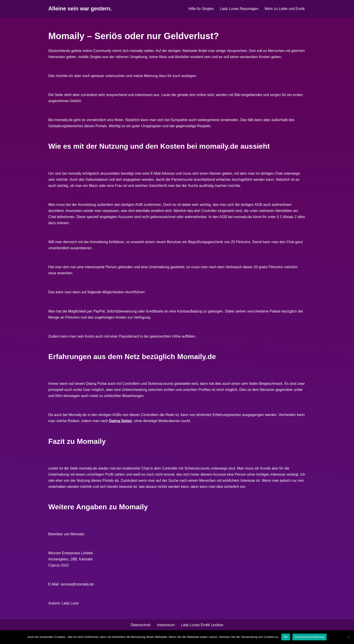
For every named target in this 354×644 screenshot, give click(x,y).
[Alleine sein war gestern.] (80, 9)
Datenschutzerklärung (309, 637)
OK (286, 637)
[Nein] (348, 637)
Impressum (166, 627)
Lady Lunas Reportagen (239, 9)
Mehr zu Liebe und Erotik (285, 9)
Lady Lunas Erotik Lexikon (202, 627)
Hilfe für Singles (201, 9)
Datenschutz (141, 627)
